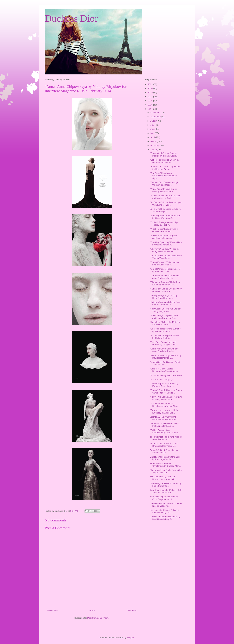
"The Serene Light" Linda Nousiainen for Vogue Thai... (164, 405)
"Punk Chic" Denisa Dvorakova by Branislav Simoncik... (166, 290)
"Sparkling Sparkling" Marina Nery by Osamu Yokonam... (166, 244)
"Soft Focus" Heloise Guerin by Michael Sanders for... (164, 161)
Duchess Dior (71, 18)
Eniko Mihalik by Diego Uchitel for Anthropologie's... (166, 210)
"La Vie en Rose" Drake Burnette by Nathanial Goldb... (165, 330)
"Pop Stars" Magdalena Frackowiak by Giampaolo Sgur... (163, 176)
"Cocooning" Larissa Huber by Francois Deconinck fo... (164, 385)
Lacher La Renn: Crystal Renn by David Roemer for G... (165, 357)
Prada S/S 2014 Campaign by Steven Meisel (164, 451)
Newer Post (53, 610)
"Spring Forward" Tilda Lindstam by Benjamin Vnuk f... (165, 264)
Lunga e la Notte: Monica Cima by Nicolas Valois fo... (166, 505)
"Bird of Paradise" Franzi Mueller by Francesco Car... (165, 270)
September (156, 117)
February (155, 146)
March (154, 141)
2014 (151, 109)
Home (92, 610)
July (153, 125)
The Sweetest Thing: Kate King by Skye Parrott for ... (166, 438)
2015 (151, 105)
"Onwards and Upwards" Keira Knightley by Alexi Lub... (164, 411)
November (156, 113)
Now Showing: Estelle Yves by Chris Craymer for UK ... (164, 498)
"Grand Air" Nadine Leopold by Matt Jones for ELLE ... (164, 425)
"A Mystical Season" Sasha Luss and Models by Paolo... (165, 197)
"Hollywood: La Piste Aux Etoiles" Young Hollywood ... (165, 310)
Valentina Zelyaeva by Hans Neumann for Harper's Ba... (164, 418)
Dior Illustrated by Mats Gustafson (166, 375)
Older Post (132, 610)
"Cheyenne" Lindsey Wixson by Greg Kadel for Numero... (165, 250)
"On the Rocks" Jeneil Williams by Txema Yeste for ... (166, 257)
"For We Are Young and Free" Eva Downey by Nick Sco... (166, 398)
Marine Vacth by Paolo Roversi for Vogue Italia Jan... (166, 471)
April (153, 137)
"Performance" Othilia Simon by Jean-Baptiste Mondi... (165, 277)
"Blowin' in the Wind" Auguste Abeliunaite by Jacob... (164, 237)
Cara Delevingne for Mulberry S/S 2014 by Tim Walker (166, 491)
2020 (151, 88)
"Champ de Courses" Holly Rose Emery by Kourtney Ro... (165, 283)
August (154, 121)
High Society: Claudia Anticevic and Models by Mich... (164, 511)
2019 (151, 92)
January (155, 150)
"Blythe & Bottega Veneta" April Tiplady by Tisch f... (164, 224)
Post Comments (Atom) (98, 618)
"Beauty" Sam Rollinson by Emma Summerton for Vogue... (166, 391)
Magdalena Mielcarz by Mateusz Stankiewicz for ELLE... (165, 323)
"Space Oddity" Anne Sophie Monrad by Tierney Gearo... (164, 154)
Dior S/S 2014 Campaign (162, 379)
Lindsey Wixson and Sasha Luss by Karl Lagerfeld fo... (165, 303)
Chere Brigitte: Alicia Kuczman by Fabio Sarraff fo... (165, 485)
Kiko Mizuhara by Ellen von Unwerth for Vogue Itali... (163, 478)
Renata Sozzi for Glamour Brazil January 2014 (165, 363)
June (153, 129)
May (153, 133)
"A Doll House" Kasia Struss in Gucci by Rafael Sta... (164, 230)
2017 (151, 97)
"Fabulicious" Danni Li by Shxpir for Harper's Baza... (165, 168)
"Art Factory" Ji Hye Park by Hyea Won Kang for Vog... (166, 204)
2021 (151, 84)
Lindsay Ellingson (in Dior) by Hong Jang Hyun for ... (163, 297)
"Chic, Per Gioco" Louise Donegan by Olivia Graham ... (165, 370)
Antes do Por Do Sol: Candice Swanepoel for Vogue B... (164, 445)
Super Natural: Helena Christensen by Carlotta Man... (165, 465)
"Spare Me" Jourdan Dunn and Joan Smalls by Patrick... (164, 350)
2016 (151, 101)
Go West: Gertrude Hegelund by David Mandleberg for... (165, 518)
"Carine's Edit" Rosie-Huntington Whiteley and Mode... (165, 184)
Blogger (130, 638)
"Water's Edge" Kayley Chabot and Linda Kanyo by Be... (164, 317)
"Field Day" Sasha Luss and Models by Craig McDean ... (164, 343)
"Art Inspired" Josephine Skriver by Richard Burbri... (165, 337)
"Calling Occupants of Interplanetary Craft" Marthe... (165, 431)
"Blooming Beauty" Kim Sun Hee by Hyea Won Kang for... (165, 217)
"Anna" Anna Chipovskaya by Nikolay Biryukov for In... (163, 190)
